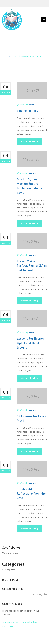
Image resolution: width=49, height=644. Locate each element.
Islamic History (27, 111)
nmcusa (32, 105)
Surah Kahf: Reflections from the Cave (31, 494)
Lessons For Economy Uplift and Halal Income (32, 343)
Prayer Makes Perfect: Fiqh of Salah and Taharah (32, 266)
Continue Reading (30, 143)
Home (9, 56)
